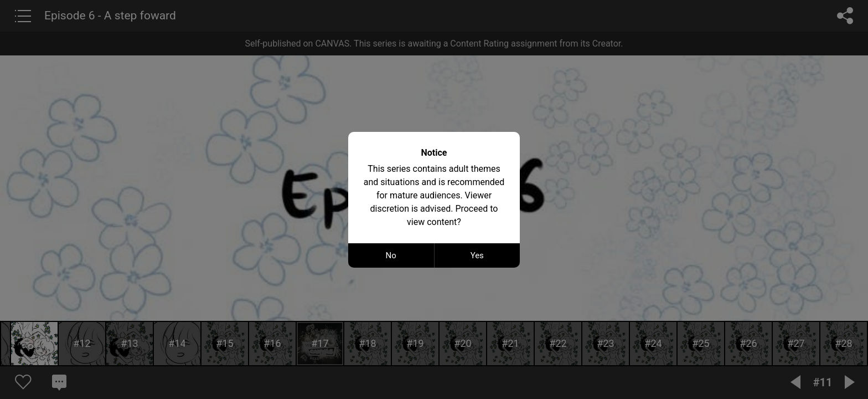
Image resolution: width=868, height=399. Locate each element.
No (391, 255)
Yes (477, 255)
